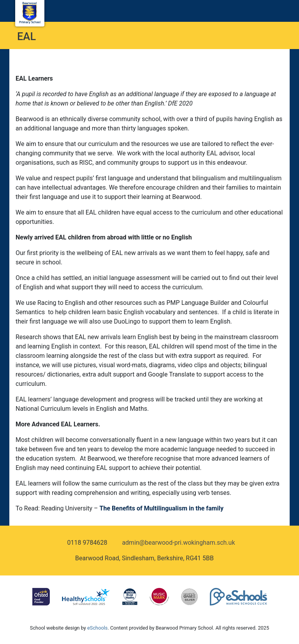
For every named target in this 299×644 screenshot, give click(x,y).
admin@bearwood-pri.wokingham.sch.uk (178, 543)
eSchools (97, 628)
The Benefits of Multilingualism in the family (162, 508)
